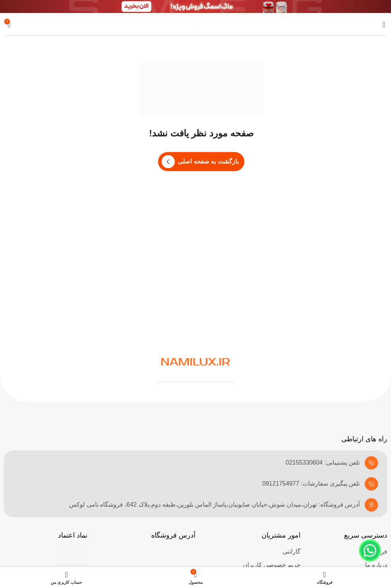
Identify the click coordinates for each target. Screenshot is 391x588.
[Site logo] (196, 24)
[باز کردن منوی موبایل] (384, 24)
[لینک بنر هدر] (195, 6)
